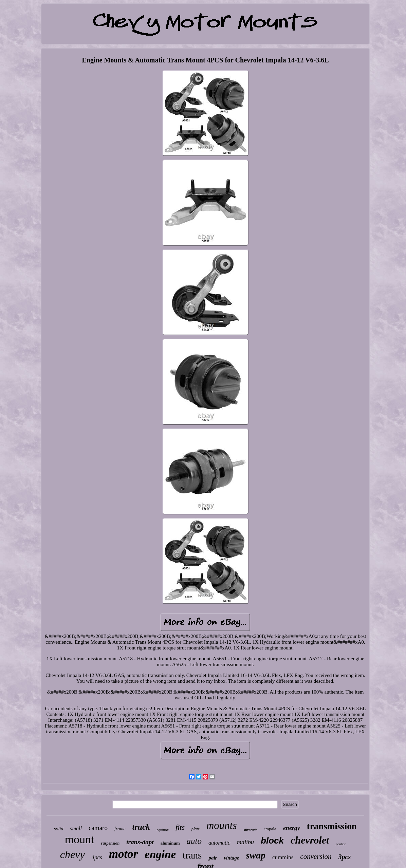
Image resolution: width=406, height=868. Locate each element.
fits (180, 827)
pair (213, 858)
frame (120, 829)
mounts (222, 825)
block (272, 841)
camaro (98, 828)
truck (141, 827)
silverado (251, 830)
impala (270, 829)
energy (292, 828)
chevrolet (310, 840)
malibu (245, 842)
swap (256, 855)
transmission (332, 826)
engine (160, 854)
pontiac (341, 844)
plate (196, 829)
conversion (316, 856)
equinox (163, 830)
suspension (110, 843)
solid (59, 829)
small (76, 828)
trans (192, 855)
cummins (283, 857)
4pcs (97, 857)
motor (124, 854)
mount (80, 839)
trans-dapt (140, 842)
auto (194, 841)
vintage (231, 858)
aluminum (170, 843)
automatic (219, 843)
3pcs (345, 857)
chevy (72, 854)
